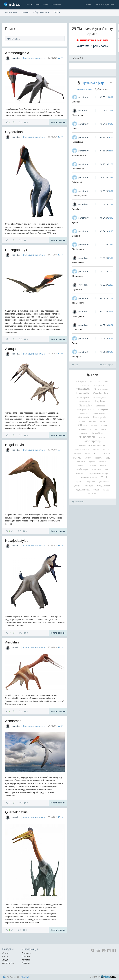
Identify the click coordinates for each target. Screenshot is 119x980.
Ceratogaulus (78, 316)
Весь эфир (106, 365)
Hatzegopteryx (16, 250)
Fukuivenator (78, 182)
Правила (26, 956)
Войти (88, 4)
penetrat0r (83, 97)
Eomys (75, 343)
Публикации (101, 89)
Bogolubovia (14, 445)
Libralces (76, 129)
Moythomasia (78, 263)
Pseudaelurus (78, 169)
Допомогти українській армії (92, 40)
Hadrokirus (77, 330)
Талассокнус (78, 303)
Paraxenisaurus (79, 155)
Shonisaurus (78, 276)
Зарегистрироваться (105, 4)
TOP (57, 12)
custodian (16, 58)
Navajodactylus (17, 541)
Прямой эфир (93, 83)
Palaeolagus (78, 142)
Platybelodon (78, 249)
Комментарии (84, 89)
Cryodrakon (14, 132)
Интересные (11, 12)
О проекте (27, 953)
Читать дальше (58, 122)
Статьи (29, 5)
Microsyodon (78, 115)
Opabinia (76, 236)
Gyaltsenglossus (79, 196)
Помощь (26, 963)
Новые (25, 12)
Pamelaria (77, 209)
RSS (75, 365)
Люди (46, 5)
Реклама (26, 960)
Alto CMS (25, 977)
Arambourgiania (17, 53)
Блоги (37, 5)
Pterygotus (77, 356)
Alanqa (10, 349)
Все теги (78, 502)
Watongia (76, 102)
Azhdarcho (13, 721)
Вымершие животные (34, 58)
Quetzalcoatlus (16, 812)
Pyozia (75, 222)
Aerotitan (12, 642)
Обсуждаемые (41, 12)
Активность (56, 5)
